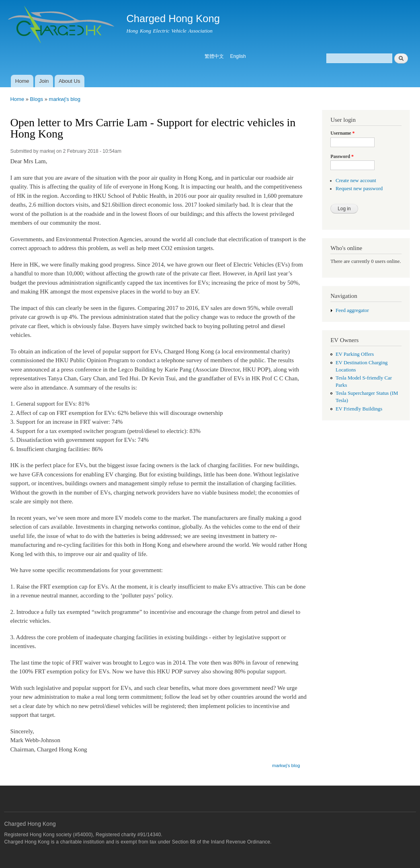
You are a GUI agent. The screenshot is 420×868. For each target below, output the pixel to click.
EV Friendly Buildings (359, 409)
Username (342, 133)
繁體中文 (214, 56)
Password (342, 156)
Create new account (356, 181)
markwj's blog (65, 99)
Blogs (37, 99)
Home (22, 81)
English (238, 56)
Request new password (359, 189)
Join (44, 81)
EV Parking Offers (355, 354)
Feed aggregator (352, 310)
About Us (69, 81)
